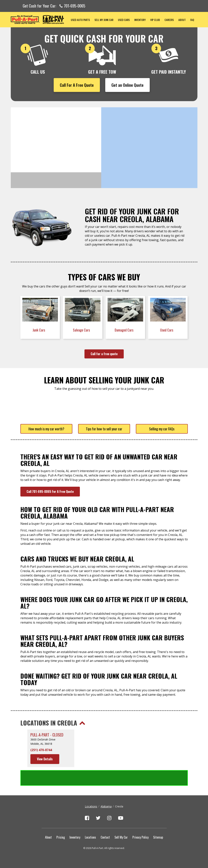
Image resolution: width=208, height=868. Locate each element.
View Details (45, 759)
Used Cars (124, 20)
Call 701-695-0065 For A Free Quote (50, 491)
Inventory (140, 20)
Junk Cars (39, 330)
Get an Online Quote (127, 85)
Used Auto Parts (80, 20)
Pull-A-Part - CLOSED (47, 735)
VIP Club (155, 20)
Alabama (106, 806)
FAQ (192, 20)
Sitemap (158, 837)
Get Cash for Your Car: (54, 6)
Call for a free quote (104, 354)
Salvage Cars (82, 330)
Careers (169, 20)
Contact (105, 837)
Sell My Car (121, 837)
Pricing (61, 837)
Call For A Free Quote (77, 85)
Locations (91, 806)
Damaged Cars (124, 330)
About (182, 20)
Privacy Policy (140, 837)
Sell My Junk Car (104, 20)
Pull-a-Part (40, 20)
